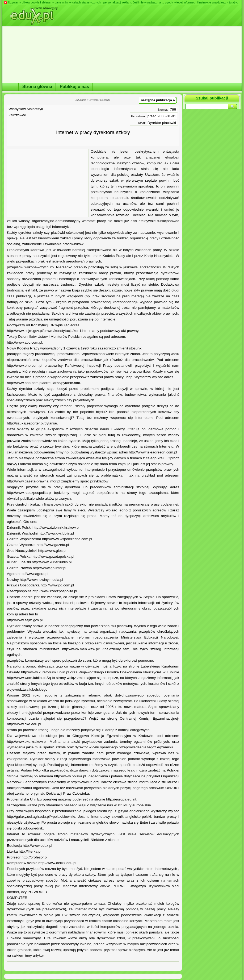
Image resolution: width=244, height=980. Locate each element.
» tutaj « (232, 2)
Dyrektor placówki (162, 123)
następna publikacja (158, 100)
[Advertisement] (48, 183)
